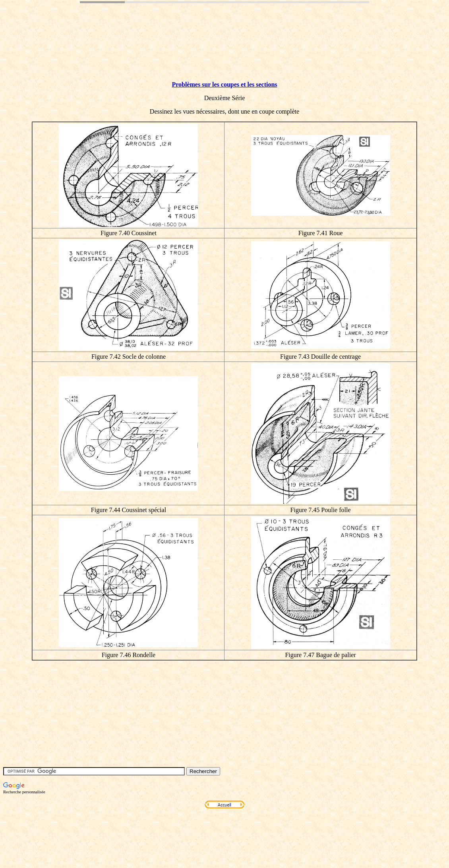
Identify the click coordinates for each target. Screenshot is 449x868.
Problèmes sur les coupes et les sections (224, 84)
